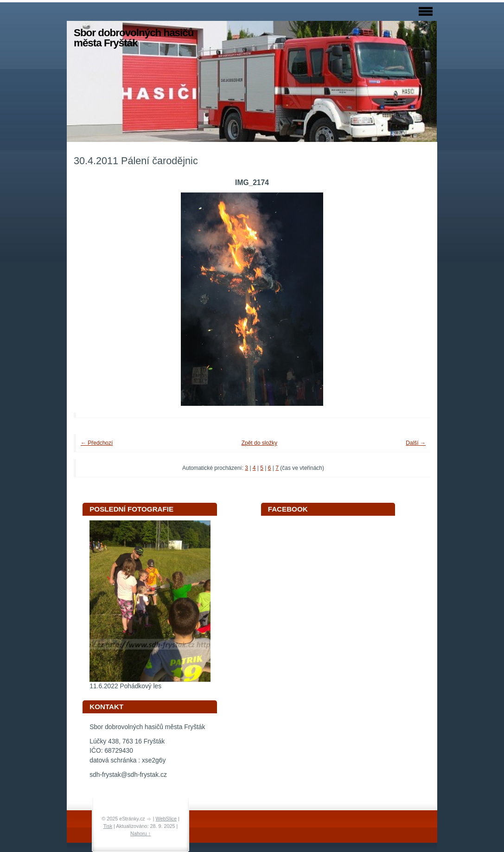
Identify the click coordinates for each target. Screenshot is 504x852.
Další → (416, 443)
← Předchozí (97, 443)
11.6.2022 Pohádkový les (125, 686)
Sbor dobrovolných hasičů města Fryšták (134, 38)
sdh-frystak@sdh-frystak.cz (128, 775)
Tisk (108, 826)
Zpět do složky (259, 443)
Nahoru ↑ (140, 833)
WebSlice (166, 819)
